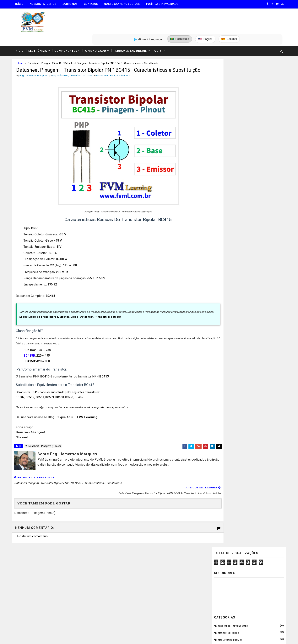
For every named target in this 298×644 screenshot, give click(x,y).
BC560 (62, 390)
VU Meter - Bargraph (229, 308)
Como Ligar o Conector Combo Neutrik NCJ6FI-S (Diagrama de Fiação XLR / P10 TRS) (256, 345)
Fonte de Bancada (228, 259)
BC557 (42, 390)
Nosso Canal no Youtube (124, 4)
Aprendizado (97, 32)
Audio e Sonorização (230, 161)
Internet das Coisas (229, 266)
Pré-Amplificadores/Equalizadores (238, 301)
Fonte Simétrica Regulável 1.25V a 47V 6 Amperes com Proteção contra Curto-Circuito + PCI (255, 410)
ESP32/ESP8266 (225, 238)
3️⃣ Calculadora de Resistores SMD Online (44, 591)
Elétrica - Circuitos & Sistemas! (236, 217)
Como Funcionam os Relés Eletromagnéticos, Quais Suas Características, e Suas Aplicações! (251, 362)
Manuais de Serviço (229, 273)
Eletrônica (40, 32)
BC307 (22, 390)
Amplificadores (226, 147)
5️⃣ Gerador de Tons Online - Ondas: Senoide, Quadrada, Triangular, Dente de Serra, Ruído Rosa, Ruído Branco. (49, 614)
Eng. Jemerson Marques (93, 637)
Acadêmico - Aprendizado (232, 119)
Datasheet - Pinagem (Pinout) (46, 44)
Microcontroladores (230, 280)
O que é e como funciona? (232, 294)
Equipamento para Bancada (233, 231)
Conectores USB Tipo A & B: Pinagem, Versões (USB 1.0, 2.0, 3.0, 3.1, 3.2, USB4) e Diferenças (256, 378)
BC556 (32, 390)
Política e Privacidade (164, 4)
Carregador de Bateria (230, 175)
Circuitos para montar (231, 182)
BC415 (53, 284)
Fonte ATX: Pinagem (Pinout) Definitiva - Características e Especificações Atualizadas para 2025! (256, 394)
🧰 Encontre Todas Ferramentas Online (42, 562)
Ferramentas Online (132, 32)
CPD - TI (222, 196)
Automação (224, 168)
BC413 (106, 370)
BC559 (52, 390)
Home (22, 44)
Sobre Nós (72, 4)
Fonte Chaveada (227, 245)
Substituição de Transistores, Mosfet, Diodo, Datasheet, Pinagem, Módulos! (72, 310)
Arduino (222, 154)
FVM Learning (89, 410)
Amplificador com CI (229, 133)
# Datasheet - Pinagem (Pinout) (45, 440)
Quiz (160, 32)
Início (21, 4)
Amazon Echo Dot (228, 126)
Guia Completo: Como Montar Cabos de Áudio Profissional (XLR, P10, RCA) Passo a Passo (256, 329)
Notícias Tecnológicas (231, 287)
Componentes (68, 32)
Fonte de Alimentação (230, 252)
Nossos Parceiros (45, 4)
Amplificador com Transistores (237, 140)
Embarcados (225, 224)
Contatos (93, 4)
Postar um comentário (34, 524)
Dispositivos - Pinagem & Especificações (242, 210)
